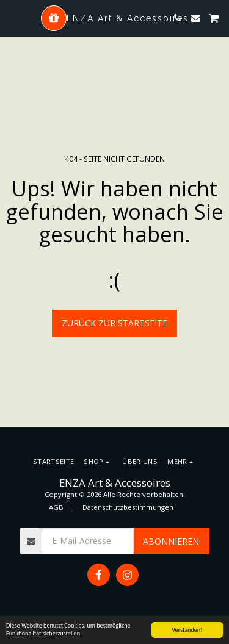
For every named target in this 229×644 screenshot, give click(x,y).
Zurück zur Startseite (114, 323)
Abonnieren (171, 541)
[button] (13, 17)
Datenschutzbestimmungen (128, 507)
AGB (56, 507)
